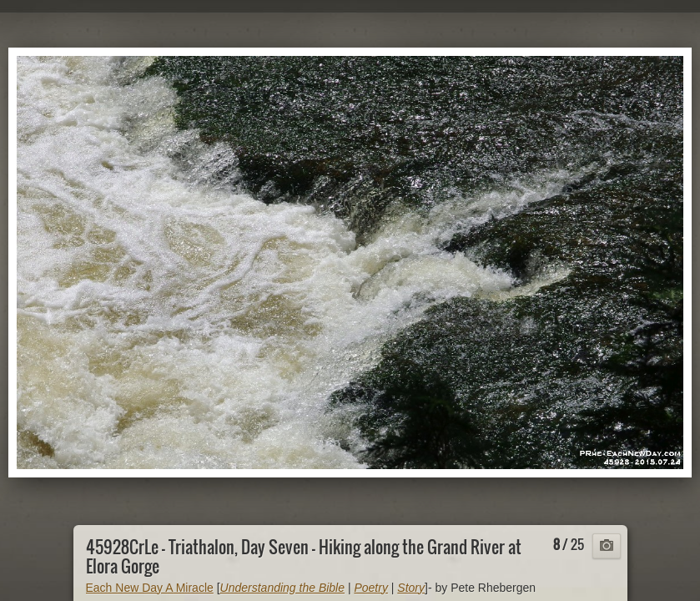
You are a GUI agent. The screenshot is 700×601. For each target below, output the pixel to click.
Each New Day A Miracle (150, 588)
